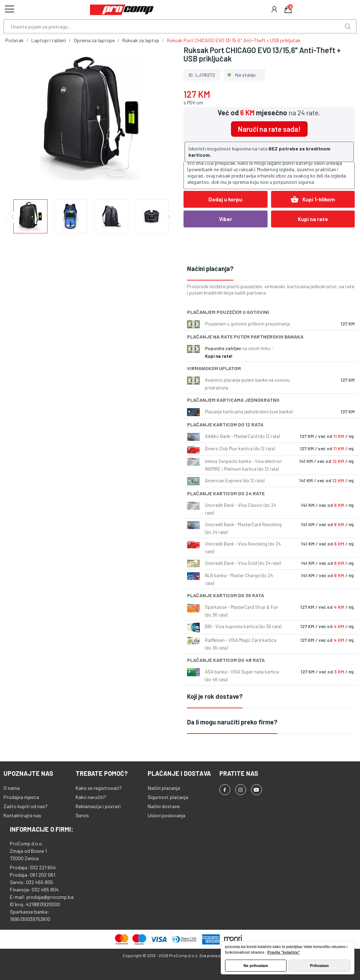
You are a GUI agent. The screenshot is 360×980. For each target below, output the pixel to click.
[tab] (271, 269)
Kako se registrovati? (99, 788)
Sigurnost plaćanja (168, 797)
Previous (13, 217)
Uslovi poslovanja (166, 815)
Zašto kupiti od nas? (25, 806)
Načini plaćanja (164, 788)
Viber (226, 219)
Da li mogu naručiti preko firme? (232, 722)
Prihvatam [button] (319, 966)
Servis (82, 815)
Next (169, 217)
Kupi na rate (313, 219)
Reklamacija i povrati (98, 806)
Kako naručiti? (91, 797)
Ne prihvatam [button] (256, 966)
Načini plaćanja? (210, 269)
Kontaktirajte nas (22, 815)
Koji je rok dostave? (215, 696)
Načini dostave (164, 806)
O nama (12, 788)
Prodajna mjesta (21, 797)
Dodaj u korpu (225, 199)
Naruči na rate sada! (269, 129)
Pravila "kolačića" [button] (284, 952)
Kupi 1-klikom (313, 199)
